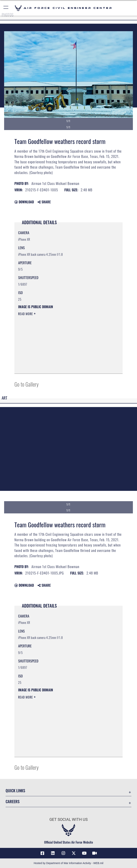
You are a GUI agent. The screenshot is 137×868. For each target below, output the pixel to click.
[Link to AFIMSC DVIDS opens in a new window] (95, 853)
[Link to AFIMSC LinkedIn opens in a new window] (53, 853)
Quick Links (15, 790)
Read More (26, 314)
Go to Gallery (26, 384)
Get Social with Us (68, 820)
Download (24, 202)
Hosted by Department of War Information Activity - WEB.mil (68, 863)
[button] (6, 8)
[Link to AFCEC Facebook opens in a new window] (42, 853)
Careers (13, 801)
